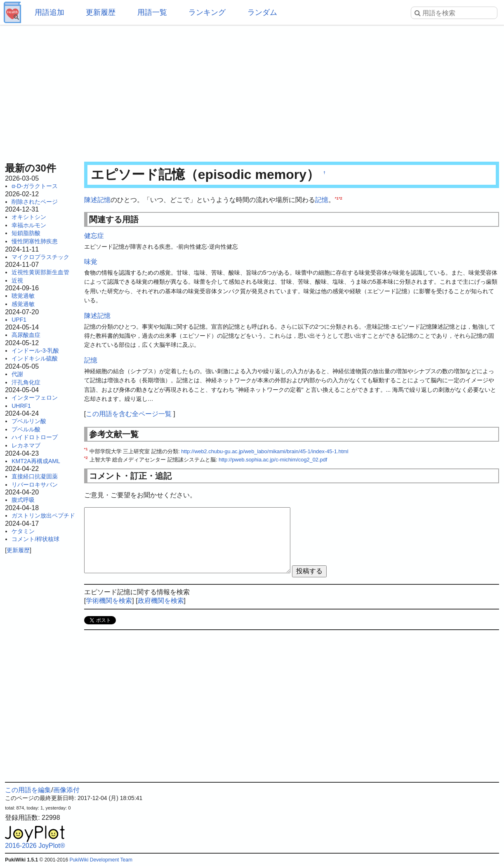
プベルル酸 (26, 429)
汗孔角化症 (26, 382)
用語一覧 (152, 12)
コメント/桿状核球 (35, 539)
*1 (337, 198)
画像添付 (66, 790)
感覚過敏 (23, 304)
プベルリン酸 (29, 421)
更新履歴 (101, 12)
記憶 (322, 200)
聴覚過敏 (23, 296)
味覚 (91, 262)
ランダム (262, 12)
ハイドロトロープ (35, 437)
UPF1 (19, 320)
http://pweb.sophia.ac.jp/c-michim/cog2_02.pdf (273, 460)
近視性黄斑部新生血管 (40, 272)
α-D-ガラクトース (35, 186)
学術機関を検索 (109, 601)
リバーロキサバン (35, 485)
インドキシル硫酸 (35, 358)
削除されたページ (35, 202)
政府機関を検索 (161, 601)
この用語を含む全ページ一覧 (129, 414)
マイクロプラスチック (40, 257)
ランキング (207, 12)
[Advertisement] (252, 91)
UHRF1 (21, 406)
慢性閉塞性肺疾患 (35, 241)
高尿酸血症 (26, 335)
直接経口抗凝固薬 (35, 476)
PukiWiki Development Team (101, 860)
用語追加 (49, 12)
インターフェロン (35, 398)
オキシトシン (29, 217)
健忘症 (94, 236)
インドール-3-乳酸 (35, 351)
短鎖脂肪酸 (26, 233)
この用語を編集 (28, 790)
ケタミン (23, 531)
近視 (17, 280)
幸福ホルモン (29, 225)
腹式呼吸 (23, 500)
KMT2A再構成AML (36, 461)
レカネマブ (26, 445)
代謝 (17, 374)
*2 (340, 198)
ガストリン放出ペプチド (43, 515)
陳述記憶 (97, 200)
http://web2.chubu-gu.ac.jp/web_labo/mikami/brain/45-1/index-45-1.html (265, 451)
